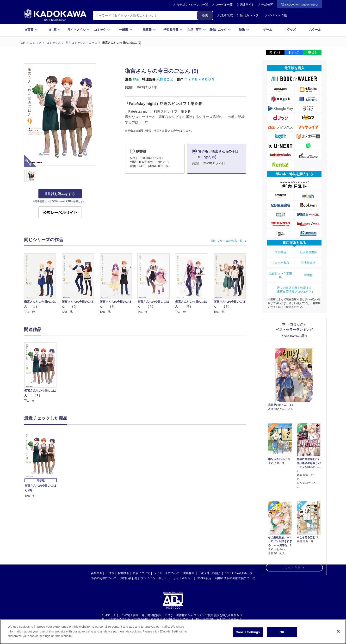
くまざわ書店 (280, 262)
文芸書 (31, 30)
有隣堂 (308, 274)
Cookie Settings (248, 632)
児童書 (149, 30)
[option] (43, 373)
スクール (315, 30)
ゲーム (268, 30)
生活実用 (197, 30)
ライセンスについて (167, 573)
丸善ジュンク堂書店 (280, 274)
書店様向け (190, 573)
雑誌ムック (220, 30)
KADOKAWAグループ (239, 573)
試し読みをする (60, 194)
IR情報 (110, 573)
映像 (244, 30)
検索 (205, 15)
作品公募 (267, 5)
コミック (102, 30)
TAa (136, 79)
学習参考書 (173, 30)
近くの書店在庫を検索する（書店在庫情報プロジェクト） (294, 287)
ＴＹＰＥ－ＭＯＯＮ (199, 79)
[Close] (338, 631)
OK (282, 632)
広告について (142, 573)
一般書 (126, 30)
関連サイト (247, 5)
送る (314, 52)
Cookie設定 (204, 578)
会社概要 (97, 573)
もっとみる (292, 539)
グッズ (291, 30)
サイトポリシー (183, 578)
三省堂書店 (308, 262)
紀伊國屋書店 (308, 252)
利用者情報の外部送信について (235, 578)
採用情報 (124, 573)
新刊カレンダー (249, 15)
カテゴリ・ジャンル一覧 (192, 5)
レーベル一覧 (224, 5)
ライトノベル (79, 30)
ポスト (277, 52)
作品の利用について (104, 578)
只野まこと (165, 79)
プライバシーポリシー (155, 578)
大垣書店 (280, 252)
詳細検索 (225, 15)
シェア (296, 52)
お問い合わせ (129, 578)
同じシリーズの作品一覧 (227, 241)
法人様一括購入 (211, 573)
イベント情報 (276, 15)
